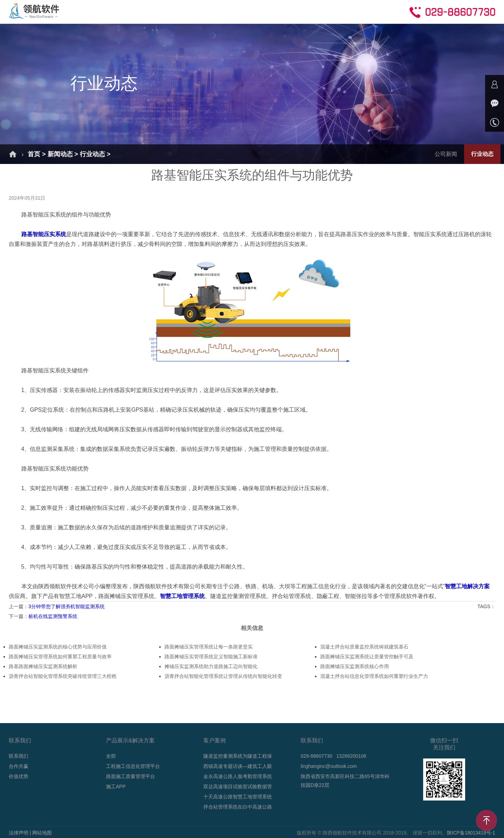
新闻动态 (245, 11)
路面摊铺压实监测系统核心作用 (355, 666)
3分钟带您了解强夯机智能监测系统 (66, 606)
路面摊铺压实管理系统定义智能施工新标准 (211, 657)
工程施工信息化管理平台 (133, 766)
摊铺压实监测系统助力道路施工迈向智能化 (211, 666)
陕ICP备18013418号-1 (471, 833)
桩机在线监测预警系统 (53, 616)
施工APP (116, 787)
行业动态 (92, 154)
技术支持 (285, 11)
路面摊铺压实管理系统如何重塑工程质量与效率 (60, 657)
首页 (91, 11)
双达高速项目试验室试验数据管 (238, 787)
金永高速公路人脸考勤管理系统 (238, 776)
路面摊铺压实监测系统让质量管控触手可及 (367, 657)
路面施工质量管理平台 (131, 776)
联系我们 (19, 756)
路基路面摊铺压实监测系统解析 (43, 666)
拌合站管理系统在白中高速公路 (238, 807)
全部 (111, 756)
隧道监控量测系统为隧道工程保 (238, 756)
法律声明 (19, 833)
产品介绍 (165, 11)
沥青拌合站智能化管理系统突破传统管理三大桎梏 (63, 676)
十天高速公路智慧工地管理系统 (238, 797)
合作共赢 (325, 11)
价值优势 (19, 776)
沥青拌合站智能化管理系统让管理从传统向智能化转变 (223, 676)
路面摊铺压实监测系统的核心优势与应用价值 (58, 647)
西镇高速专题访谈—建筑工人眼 (238, 766)
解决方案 (125, 11)
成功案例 (205, 11)
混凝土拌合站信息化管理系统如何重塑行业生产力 (374, 676)
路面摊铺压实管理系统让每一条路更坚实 (209, 647)
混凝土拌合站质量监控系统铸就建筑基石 (364, 647)
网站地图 (42, 833)
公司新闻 (446, 154)
